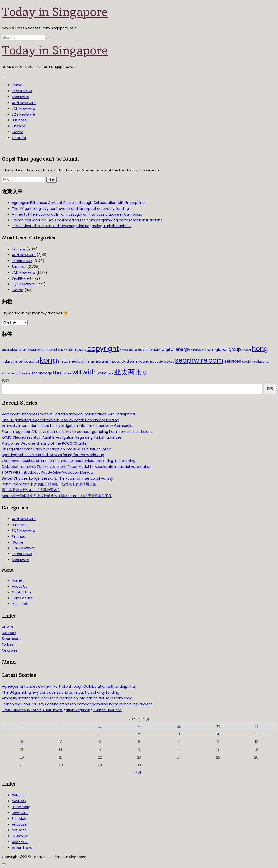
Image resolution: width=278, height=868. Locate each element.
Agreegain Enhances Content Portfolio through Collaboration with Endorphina (78, 203)
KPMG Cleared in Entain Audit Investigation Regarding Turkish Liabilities (72, 226)
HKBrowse (20, 836)
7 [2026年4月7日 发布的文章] (61, 742)
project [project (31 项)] (169, 362)
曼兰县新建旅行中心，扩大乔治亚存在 (31, 490)
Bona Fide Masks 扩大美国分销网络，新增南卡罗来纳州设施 (49, 484)
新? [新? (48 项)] (146, 373)
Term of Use (22, 598)
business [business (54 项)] (36, 349)
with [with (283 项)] (89, 372)
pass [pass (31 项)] (116, 362)
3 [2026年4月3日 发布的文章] (179, 734)
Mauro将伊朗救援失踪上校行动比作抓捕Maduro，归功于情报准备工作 (57, 496)
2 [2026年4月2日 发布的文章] (139, 734)
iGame (18, 132)
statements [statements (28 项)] (10, 373)
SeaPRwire (20, 97)
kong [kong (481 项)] (49, 360)
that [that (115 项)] (58, 373)
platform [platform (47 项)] (129, 361)
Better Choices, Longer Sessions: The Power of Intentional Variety (57, 478)
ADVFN (7, 627)
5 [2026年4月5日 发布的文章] (256, 734)
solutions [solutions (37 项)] (261, 362)
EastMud (19, 819)
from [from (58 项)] (210, 349)
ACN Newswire (24, 103)
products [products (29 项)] (156, 362)
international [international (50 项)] (27, 361)
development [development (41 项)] (149, 350)
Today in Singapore (55, 12)
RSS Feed (19, 604)
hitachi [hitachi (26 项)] (246, 350)
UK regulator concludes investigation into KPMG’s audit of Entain (57, 449)
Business (19, 120)
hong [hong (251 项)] (260, 349)
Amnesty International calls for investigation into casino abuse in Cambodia (77, 214)
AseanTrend (22, 848)
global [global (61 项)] (221, 349)
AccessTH (20, 842)
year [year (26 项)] (110, 374)
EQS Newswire (23, 114)
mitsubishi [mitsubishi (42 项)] (103, 362)
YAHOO (18, 795)
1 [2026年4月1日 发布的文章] (100, 734)
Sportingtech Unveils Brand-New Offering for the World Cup (53, 455)
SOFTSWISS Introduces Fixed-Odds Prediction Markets (48, 473)
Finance (19, 126)
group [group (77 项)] (235, 349)
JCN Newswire (23, 109)
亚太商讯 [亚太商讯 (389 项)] (128, 372)
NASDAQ (9, 633)
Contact (19, 138)
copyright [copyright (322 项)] (103, 349)
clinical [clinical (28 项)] (63, 350)
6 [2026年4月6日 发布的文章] (22, 742)
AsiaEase (19, 824)
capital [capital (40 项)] (51, 350)
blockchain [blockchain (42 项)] (19, 350)
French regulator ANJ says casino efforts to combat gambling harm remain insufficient (87, 220)
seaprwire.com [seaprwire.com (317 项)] (199, 360)
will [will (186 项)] (77, 372)
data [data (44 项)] (133, 350)
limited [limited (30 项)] (63, 362)
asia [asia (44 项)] (5, 350)
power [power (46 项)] (143, 361)
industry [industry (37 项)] (8, 362)
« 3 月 (137, 772)
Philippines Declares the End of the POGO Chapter (45, 443)
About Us (19, 586)
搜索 (5, 381)
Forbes (8, 644)
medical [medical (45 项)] (76, 361)
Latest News (22, 91)
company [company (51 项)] (78, 349)
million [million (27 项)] (89, 362)
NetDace (19, 830)
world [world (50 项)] (102, 373)
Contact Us (21, 592)
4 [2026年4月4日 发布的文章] (218, 734)
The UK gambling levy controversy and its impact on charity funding (70, 209)
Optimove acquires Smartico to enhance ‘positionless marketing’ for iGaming (69, 461)
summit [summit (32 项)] (25, 373)
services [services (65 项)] (233, 361)
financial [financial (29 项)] (198, 350)
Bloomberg (11, 639)
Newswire (10, 650)
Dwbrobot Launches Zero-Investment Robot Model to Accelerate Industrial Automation (77, 467)
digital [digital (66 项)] (168, 349)
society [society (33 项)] (248, 362)
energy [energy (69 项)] (183, 349)
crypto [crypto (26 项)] (124, 350)
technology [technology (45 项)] (42, 373)
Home (17, 85)
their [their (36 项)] (68, 373)
